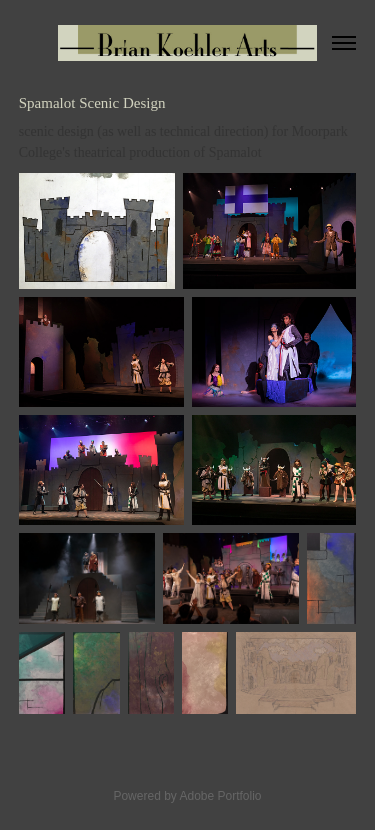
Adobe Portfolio (220, 796)
